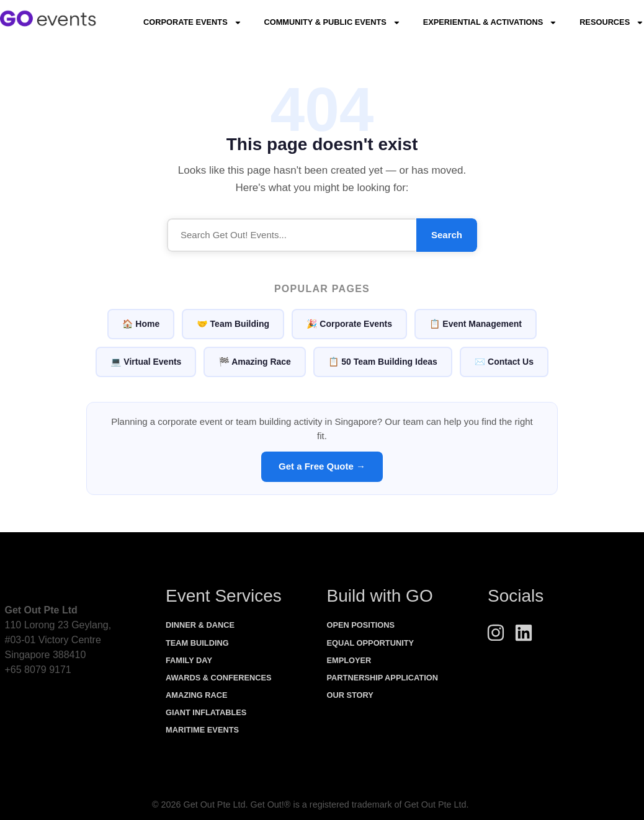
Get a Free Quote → (322, 466)
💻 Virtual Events (146, 362)
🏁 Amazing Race (255, 362)
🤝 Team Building (233, 324)
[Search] (292, 235)
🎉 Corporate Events (349, 324)
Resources (612, 23)
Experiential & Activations (490, 23)
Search (447, 235)
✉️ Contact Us (504, 362)
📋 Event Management (476, 324)
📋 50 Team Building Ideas (383, 362)
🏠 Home (141, 324)
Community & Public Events (332, 23)
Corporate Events (192, 23)
